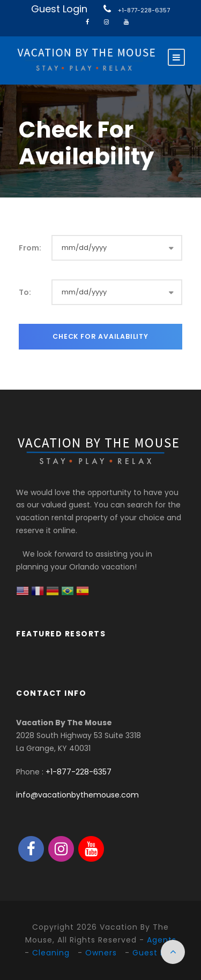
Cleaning (51, 953)
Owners (101, 953)
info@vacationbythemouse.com (77, 795)
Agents (162, 940)
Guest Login (59, 9)
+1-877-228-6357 (144, 10)
